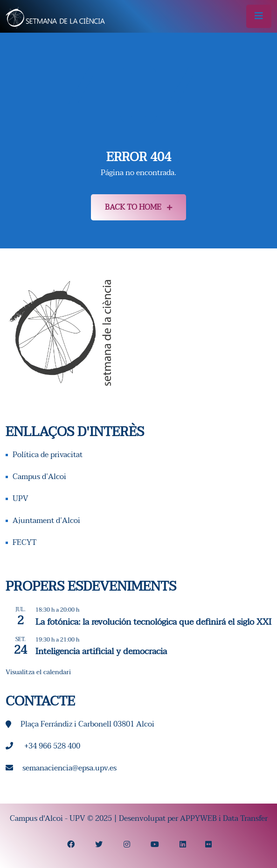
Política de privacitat (48, 455)
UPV (21, 499)
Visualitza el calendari (38, 672)
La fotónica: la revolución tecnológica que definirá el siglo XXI (153, 622)
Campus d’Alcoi (39, 477)
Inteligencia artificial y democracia (101, 652)
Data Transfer (245, 819)
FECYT (24, 543)
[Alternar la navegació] (259, 16)
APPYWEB (198, 819)
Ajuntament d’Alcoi (46, 521)
